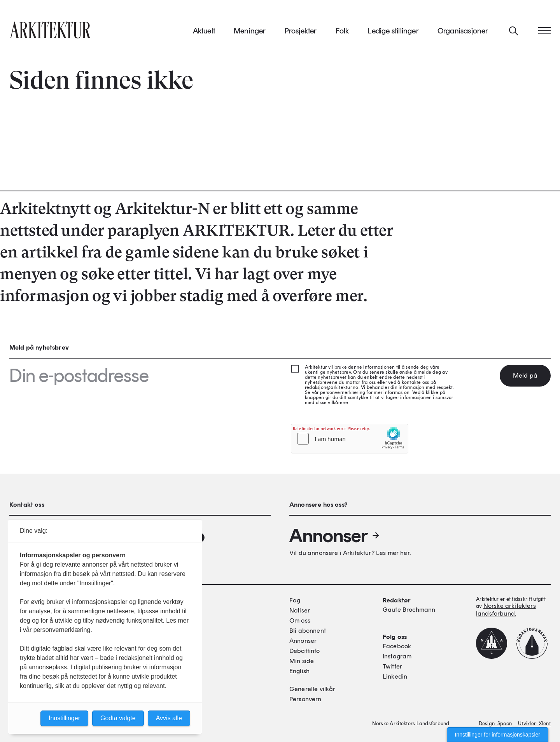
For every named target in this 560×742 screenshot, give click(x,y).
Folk (342, 31)
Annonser (335, 535)
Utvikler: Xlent (534, 724)
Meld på (525, 375)
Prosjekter (301, 31)
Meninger (250, 31)
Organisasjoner (463, 31)
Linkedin (395, 676)
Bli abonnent (308, 631)
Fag (295, 600)
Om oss (300, 620)
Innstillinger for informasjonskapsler (498, 735)
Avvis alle (169, 718)
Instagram (397, 656)
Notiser (300, 610)
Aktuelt (204, 31)
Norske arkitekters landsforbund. (506, 610)
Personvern (305, 699)
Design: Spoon (495, 724)
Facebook (397, 646)
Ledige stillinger (393, 31)
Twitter (392, 666)
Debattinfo (305, 651)
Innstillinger (64, 718)
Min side (302, 661)
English (299, 671)
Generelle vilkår (312, 689)
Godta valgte (118, 718)
